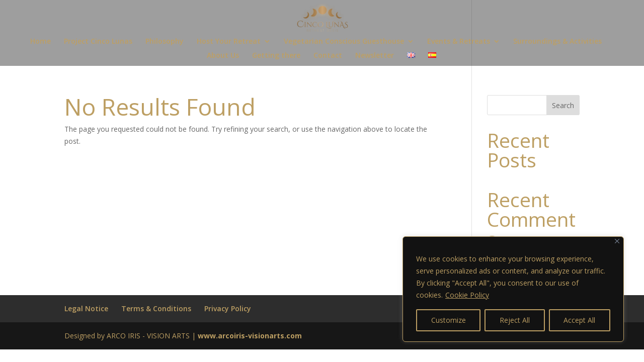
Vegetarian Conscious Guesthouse (344, 42)
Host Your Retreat (229, 42)
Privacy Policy (228, 308)
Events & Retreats (459, 42)
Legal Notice (86, 308)
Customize (449, 320)
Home (41, 42)
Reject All (515, 320)
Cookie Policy (467, 295)
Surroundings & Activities (557, 42)
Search (563, 105)
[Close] (617, 241)
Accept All (579, 320)
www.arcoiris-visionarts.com (250, 336)
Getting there (276, 56)
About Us (223, 56)
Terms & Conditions (156, 308)
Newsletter (375, 56)
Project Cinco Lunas (98, 42)
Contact (328, 56)
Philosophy (165, 42)
